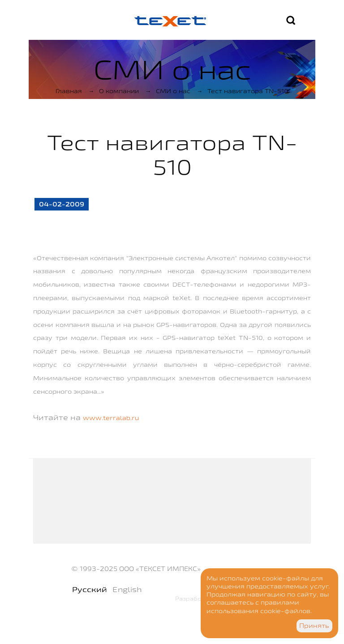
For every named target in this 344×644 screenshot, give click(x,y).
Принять (314, 626)
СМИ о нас (173, 91)
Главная (69, 91)
